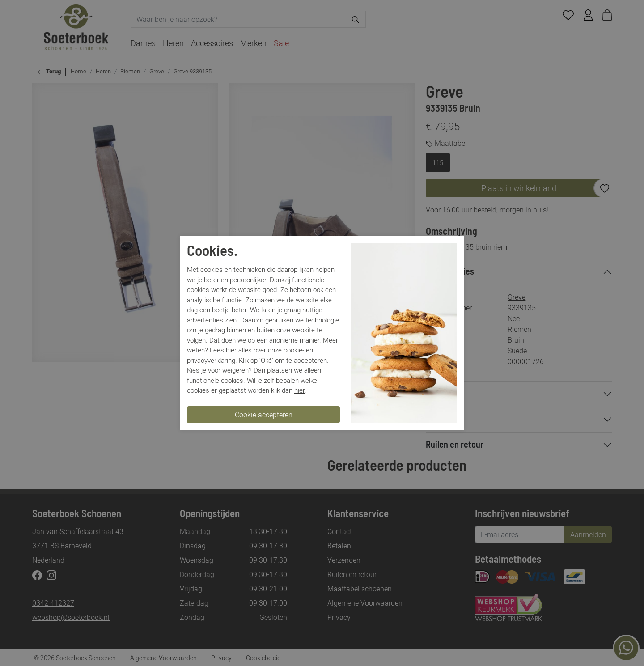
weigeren (235, 370)
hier (231, 350)
